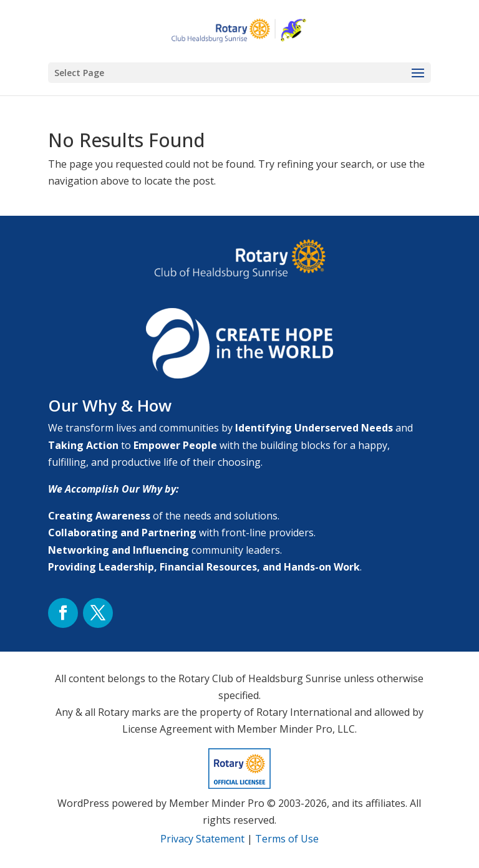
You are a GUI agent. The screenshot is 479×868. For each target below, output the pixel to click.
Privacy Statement (202, 839)
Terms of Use (287, 839)
